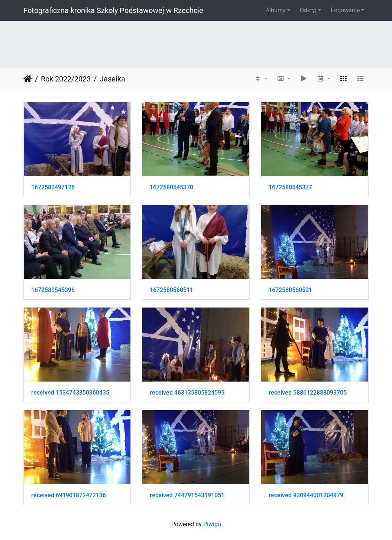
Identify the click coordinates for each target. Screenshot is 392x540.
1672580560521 (290, 290)
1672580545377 (290, 187)
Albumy (276, 10)
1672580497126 (53, 187)
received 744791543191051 (187, 495)
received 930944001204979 (306, 495)
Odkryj (308, 10)
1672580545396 (53, 290)
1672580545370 (171, 187)
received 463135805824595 (187, 393)
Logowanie (345, 10)
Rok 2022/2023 (66, 79)
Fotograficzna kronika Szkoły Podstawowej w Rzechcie (113, 10)
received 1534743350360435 (70, 393)
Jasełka (112, 79)
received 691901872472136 (69, 495)
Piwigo (212, 524)
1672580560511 (171, 290)
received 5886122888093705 (308, 393)
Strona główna (28, 79)
